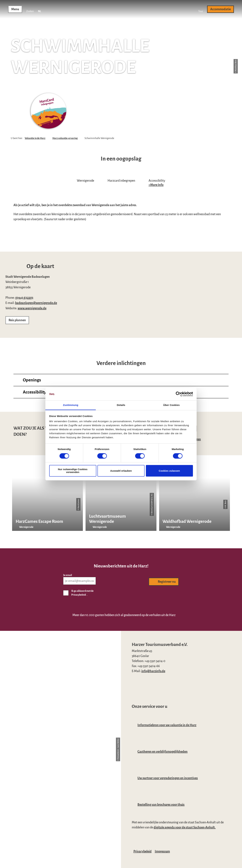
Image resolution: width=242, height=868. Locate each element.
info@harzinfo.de (153, 671)
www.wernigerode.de (32, 308)
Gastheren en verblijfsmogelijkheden (163, 752)
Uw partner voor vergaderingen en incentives (168, 778)
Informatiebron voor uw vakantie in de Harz (167, 725)
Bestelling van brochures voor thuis (161, 805)
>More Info (156, 185)
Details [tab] (121, 405)
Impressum (162, 851)
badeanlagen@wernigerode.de (36, 303)
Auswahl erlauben (121, 471)
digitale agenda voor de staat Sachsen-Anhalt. (185, 827)
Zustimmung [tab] (71, 405)
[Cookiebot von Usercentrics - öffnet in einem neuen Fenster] (178, 394)
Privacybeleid (143, 851)
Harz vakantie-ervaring (65, 138)
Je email (68, 575)
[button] (201, 9)
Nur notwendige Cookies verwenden (73, 471)
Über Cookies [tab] (171, 405)
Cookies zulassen (169, 471)
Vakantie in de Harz (35, 138)
